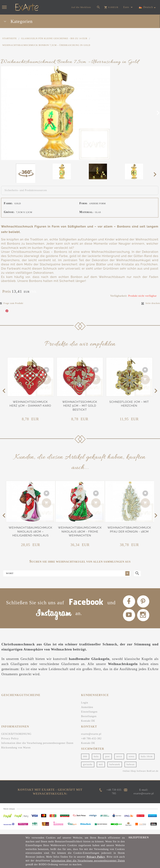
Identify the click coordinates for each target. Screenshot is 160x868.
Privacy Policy (10, 743)
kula (96, 761)
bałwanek (115, 769)
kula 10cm (147, 761)
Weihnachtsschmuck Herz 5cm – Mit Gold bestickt (80, 406)
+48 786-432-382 (91, 743)
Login (85, 707)
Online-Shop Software (134, 776)
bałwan (131, 769)
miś (101, 769)
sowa (132, 761)
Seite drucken (151, 303)
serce (119, 761)
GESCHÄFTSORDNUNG (16, 739)
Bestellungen (89, 721)
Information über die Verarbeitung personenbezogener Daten (37, 748)
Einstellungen (89, 716)
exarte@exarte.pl (91, 739)
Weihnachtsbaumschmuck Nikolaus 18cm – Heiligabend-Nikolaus (31, 532)
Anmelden (87, 712)
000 (85, 761)
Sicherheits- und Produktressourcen (26, 190)
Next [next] (156, 174)
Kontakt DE (88, 726)
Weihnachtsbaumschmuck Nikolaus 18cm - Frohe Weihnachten (80, 532)
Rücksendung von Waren (16, 753)
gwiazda (88, 769)
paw (107, 761)
